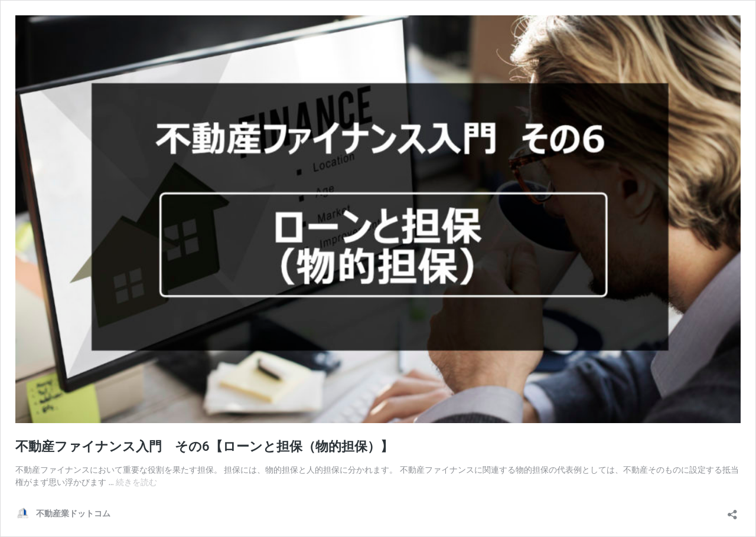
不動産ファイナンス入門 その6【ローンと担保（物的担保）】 (204, 446)
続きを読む (136, 482)
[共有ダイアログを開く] (732, 511)
